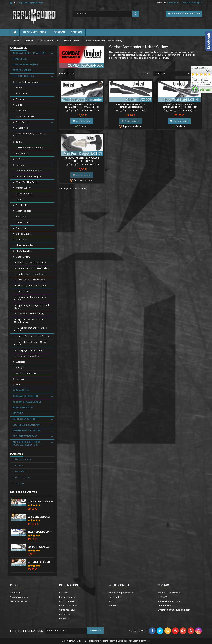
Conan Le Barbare (25, 117)
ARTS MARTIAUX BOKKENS (27, 402)
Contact (164, 585)
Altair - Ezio (22, 94)
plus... (209, 85)
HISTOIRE (18, 414)
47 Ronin (20, 379)
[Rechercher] (106, 14)
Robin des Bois (23, 211)
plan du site (65, 614)
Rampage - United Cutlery (31, 350)
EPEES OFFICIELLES (23, 76)
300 (18, 385)
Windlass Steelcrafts (26, 373)
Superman (21, 228)
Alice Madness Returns (27, 82)
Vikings (19, 368)
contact (77, 32)
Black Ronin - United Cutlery (31, 280)
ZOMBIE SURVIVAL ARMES (27, 431)
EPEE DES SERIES (22, 71)
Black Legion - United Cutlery (32, 286)
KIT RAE (19, 466)
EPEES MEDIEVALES (23, 408)
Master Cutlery (23, 188)
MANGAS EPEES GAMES (25, 65)
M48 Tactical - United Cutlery (32, 263)
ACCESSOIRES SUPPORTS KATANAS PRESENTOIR (27, 444)
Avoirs (112, 601)
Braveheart (22, 111)
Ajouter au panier (82, 121)
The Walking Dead (25, 251)
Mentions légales (68, 597)
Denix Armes (22, 122)
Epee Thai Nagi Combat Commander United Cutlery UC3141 (179, 107)
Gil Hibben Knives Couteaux (29, 148)
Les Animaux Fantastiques (29, 177)
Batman (20, 99)
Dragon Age (22, 128)
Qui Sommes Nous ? (34, 32)
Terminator (21, 240)
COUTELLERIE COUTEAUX (26, 425)
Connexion (172, 3)
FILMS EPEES (20, 59)
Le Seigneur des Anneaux (29, 171)
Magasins (64, 618)
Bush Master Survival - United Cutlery (30, 343)
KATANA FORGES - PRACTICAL (29, 53)
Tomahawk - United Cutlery (31, 314)
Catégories (18, 48)
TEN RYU (19, 484)
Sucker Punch (23, 223)
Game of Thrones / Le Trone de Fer (29, 135)
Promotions (16, 593)
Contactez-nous (67, 610)
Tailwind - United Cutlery (30, 356)
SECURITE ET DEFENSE (25, 437)
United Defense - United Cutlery (33, 336)
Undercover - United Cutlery (32, 274)
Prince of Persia (24, 194)
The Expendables (25, 245)
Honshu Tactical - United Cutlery (33, 268)
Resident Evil (22, 205)
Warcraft (20, 362)
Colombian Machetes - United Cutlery (31, 298)
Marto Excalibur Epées (27, 182)
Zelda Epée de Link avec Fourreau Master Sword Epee (40, 532)
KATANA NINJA (21, 391)
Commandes (115, 597)
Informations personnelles (121, 593)
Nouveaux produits (19, 597)
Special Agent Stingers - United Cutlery (32, 307)
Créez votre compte (192, 3)
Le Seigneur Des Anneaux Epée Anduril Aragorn (40, 517)
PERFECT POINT (23, 478)
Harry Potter (22, 154)
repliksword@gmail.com (31, 3)
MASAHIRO (21, 472)
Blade (19, 105)
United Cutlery (23, 257)
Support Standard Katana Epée (40, 547)
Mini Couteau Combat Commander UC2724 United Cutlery (82, 107)
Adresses (113, 606)
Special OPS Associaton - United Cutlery (29, 321)
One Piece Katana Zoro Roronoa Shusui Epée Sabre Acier (40, 502)
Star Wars (21, 217)
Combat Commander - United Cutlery (31, 329)
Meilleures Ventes (24, 493)
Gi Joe (19, 142)
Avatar (19, 88)
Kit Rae (20, 159)
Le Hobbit (21, 165)
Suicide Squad (23, 234)
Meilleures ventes (19, 601)
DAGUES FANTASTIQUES (26, 419)
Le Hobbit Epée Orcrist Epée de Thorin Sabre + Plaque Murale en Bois (40, 562)
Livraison (59, 32)
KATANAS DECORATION (25, 396)
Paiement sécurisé (68, 606)
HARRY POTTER (23, 460)
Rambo (20, 200)
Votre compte (119, 585)
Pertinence (173, 74)
